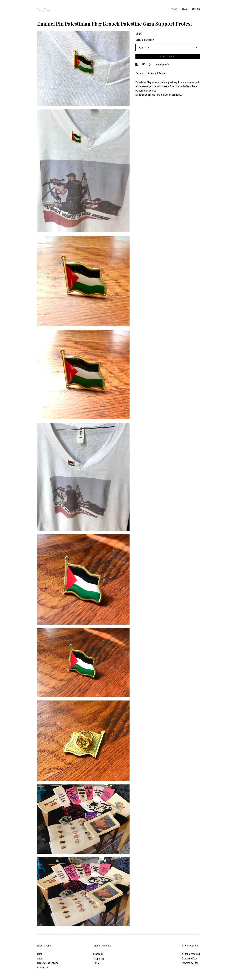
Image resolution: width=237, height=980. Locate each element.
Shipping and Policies (48, 963)
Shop (175, 9)
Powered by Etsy (190, 963)
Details (140, 73)
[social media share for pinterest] (150, 64)
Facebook (98, 954)
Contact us (43, 967)
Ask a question (163, 64)
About (185, 9)
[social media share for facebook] (137, 64)
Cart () (196, 9)
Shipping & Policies (157, 73)
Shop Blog (99, 958)
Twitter (97, 963)
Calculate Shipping (145, 40)
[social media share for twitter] (144, 64)
